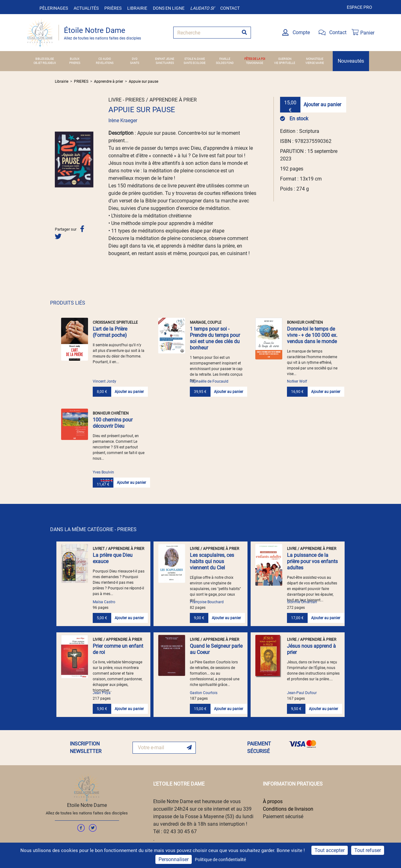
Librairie (137, 8)
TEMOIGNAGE (255, 63)
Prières (113, 8)
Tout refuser (368, 850)
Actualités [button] (86, 8)
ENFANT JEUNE (165, 59)
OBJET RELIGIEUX (45, 63)
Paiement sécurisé (283, 816)
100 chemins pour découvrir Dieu (113, 423)
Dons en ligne (169, 8)
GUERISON (285, 59)
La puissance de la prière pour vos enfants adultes (312, 561)
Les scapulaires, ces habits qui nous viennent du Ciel (212, 561)
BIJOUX (75, 59)
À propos (273, 801)
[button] (58, 159)
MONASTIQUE (315, 59)
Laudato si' (202, 8)
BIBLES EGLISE (45, 59)
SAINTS (135, 63)
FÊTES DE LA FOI (255, 59)
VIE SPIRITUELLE (285, 63)
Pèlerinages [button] (54, 8)
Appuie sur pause (143, 81)
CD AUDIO (105, 59)
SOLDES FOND (225, 63)
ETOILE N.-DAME (195, 59)
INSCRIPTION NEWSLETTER (86, 748)
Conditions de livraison (288, 809)
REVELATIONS (105, 63)
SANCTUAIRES (165, 63)
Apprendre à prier (109, 81)
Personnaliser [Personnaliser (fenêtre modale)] (174, 859)
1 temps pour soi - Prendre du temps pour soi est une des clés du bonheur (215, 338)
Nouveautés (351, 61)
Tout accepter (330, 850)
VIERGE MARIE (315, 63)
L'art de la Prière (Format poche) (110, 332)
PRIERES (75, 63)
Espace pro (359, 7)
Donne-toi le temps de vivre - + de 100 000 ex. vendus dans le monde (312, 335)
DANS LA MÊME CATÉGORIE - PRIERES (93, 529)
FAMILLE (225, 59)
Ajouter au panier (322, 105)
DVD (135, 59)
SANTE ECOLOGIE (195, 63)
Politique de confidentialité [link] (220, 860)
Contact (230, 8)
